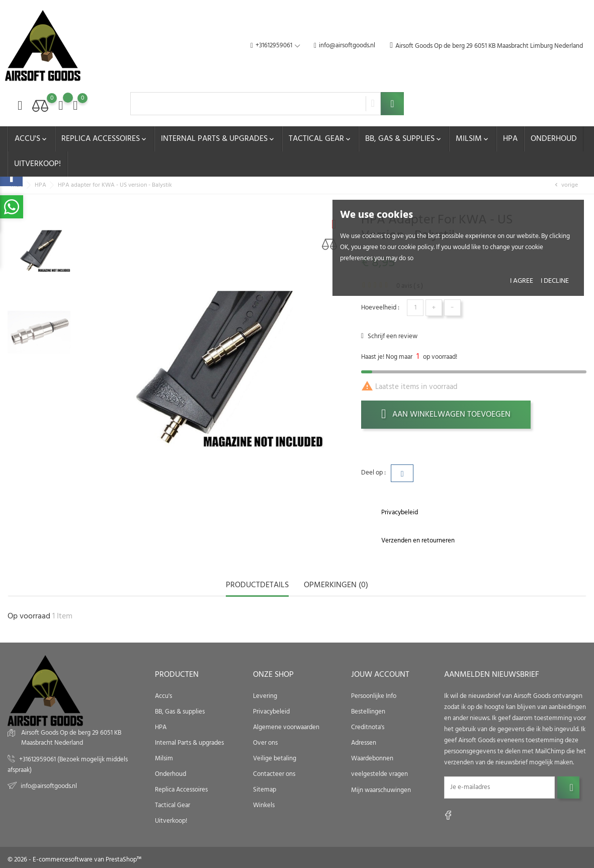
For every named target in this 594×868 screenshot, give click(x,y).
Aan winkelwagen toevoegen (446, 415)
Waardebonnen (372, 758)
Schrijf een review (392, 336)
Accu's (31, 139)
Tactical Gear (320, 139)
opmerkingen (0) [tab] (336, 586)
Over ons (265, 742)
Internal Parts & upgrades (218, 139)
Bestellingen (368, 711)
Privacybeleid (271, 711)
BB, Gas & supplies (404, 139)
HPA (510, 139)
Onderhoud (554, 139)
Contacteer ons (274, 774)
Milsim (473, 139)
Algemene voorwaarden (286, 727)
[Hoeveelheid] (415, 308)
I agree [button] (522, 281)
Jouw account (380, 674)
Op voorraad (29, 616)
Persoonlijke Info (374, 696)
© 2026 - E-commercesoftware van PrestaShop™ (74, 860)
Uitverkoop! (37, 164)
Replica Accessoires (105, 139)
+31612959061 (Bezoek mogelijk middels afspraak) (68, 765)
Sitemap (265, 789)
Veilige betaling (275, 758)
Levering (265, 696)
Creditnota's (368, 727)
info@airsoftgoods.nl (345, 46)
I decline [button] (555, 281)
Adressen (364, 742)
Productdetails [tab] (257, 586)
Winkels (264, 805)
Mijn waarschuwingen (381, 790)
